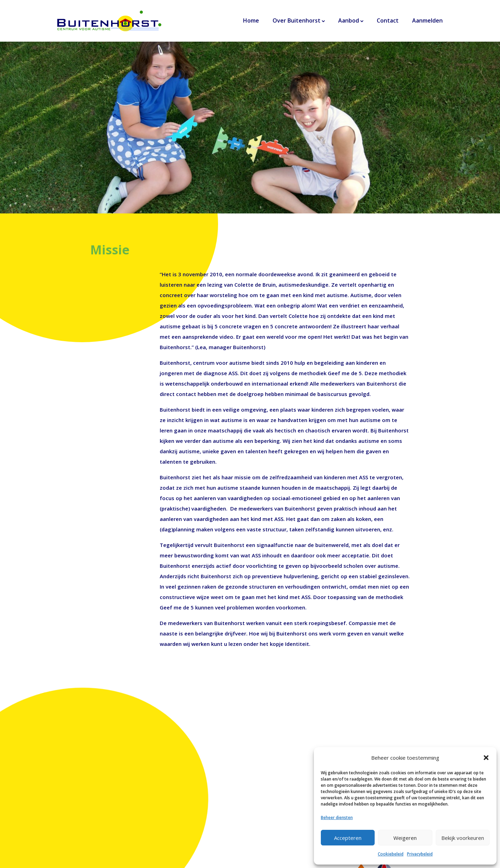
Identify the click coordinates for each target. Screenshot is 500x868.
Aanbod (349, 20)
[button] (486, 758)
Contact (388, 20)
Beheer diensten (337, 818)
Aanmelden (427, 20)
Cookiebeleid (391, 854)
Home (251, 20)
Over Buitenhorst (297, 20)
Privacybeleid (420, 854)
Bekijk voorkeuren (463, 838)
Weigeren (405, 838)
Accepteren (348, 838)
